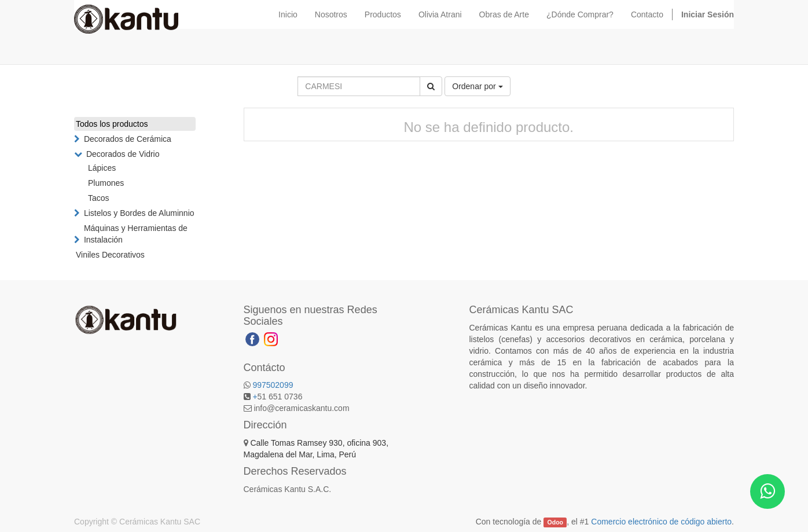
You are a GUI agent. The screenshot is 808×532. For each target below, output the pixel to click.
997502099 (273, 385)
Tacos (99, 198)
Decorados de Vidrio (123, 154)
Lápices (102, 168)
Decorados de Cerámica (128, 139)
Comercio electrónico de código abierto (661, 522)
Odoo (555, 522)
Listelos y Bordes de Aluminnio (139, 213)
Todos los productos (112, 124)
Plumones (106, 183)
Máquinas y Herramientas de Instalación (136, 234)
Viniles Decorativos (110, 255)
